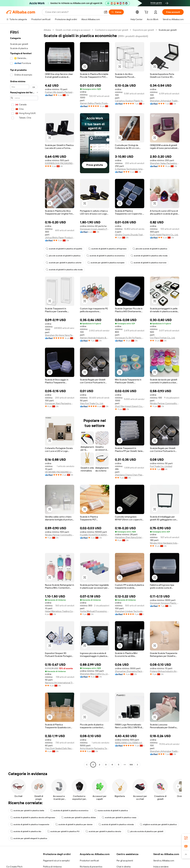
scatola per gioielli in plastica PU (63, 831)
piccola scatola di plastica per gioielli (145, 831)
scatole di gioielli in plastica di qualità (64, 249)
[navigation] (24, 398)
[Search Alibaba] (73, 12)
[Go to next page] (137, 765)
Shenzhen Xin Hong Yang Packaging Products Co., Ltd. (60, 335)
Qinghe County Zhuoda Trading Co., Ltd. (130, 235)
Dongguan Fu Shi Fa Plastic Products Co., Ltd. (130, 338)
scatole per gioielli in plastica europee (106, 263)
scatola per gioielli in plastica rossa (119, 817)
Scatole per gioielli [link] (168, 30)
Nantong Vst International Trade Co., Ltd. (60, 683)
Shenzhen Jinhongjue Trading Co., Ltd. (165, 101)
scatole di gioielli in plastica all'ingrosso (107, 249)
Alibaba (47, 30)
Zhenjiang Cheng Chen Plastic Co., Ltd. (130, 475)
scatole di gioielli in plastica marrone (148, 263)
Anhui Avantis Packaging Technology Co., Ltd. (95, 748)
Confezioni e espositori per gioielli (112, 30)
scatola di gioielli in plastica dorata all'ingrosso (33, 817)
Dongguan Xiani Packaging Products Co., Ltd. (60, 403)
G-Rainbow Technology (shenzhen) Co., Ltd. (130, 169)
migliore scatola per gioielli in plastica (158, 824)
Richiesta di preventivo (91, 867)
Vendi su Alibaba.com (164, 861)
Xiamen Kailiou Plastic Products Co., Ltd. (95, 103)
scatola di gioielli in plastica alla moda (64, 270)
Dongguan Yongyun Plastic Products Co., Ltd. (165, 603)
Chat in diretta (123, 867)
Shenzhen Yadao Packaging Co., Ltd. (165, 163)
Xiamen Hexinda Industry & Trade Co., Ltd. (95, 338)
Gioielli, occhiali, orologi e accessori (73, 30)
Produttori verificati (89, 861)
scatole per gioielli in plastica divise (78, 817)
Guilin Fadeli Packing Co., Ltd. (164, 235)
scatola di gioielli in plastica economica (106, 256)
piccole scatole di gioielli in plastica (150, 249)
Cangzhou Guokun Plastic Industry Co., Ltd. (130, 101)
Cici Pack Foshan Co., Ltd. (163, 338)
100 (131, 765)
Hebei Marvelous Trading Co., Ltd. (60, 611)
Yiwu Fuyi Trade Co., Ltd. (92, 403)
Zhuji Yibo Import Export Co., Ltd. (130, 406)
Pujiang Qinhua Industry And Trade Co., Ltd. (165, 671)
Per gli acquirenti (125, 861)
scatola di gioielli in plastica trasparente (30, 824)
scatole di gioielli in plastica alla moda (149, 256)
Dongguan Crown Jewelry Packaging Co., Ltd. (95, 229)
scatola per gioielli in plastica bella (27, 811)
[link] (186, 838)
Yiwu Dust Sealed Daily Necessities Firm (60, 748)
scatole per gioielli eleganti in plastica (29, 838)
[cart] (147, 13)
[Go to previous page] (87, 765)
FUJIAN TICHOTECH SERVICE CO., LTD (95, 535)
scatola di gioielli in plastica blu (26, 831)
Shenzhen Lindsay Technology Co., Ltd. (130, 611)
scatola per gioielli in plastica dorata (103, 831)
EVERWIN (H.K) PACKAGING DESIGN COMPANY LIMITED (60, 163)
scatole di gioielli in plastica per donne (74, 824)
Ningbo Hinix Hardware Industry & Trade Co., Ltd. (165, 543)
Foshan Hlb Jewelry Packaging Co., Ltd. (60, 92)
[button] (106, 12)
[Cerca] (116, 12)
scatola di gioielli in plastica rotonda (116, 824)
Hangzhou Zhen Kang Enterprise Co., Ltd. (130, 537)
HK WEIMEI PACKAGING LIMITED (60, 472)
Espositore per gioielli (143, 30)
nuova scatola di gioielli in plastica (111, 811)
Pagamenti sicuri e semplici (56, 861)
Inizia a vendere (161, 867)
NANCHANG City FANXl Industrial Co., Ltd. (130, 743)
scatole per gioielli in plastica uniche (64, 263)
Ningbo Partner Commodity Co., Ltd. (165, 403)
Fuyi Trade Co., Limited (161, 466)
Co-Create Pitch (14, 867)
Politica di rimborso (52, 867)
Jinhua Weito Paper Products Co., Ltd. (60, 237)
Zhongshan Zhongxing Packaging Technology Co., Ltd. (130, 671)
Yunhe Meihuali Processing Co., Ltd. (95, 611)
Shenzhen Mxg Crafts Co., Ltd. (95, 674)
